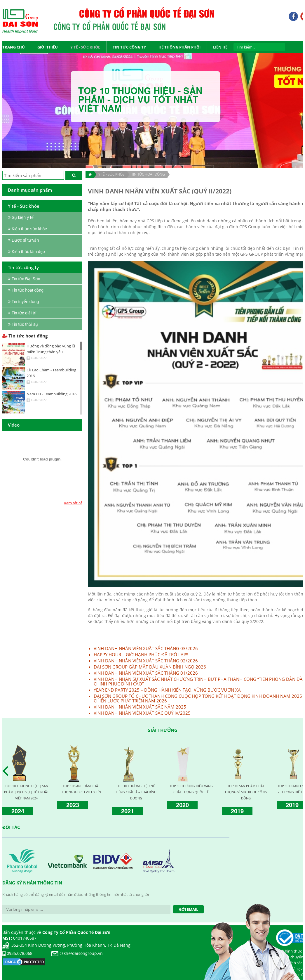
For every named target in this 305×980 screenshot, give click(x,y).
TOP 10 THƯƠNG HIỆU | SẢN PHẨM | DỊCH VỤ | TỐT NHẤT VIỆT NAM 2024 (26, 792)
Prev (7, 771)
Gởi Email (189, 909)
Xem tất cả (73, 503)
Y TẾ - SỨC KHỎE (111, 174)
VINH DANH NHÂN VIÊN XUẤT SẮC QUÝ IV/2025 (142, 713)
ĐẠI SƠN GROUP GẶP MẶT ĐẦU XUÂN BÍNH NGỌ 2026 (150, 667)
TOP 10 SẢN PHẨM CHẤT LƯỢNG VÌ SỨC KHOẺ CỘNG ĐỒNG (246, 792)
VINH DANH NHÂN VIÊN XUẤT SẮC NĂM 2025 (140, 707)
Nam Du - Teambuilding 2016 (52, 394)
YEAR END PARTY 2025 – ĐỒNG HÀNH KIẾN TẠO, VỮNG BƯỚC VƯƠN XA (167, 690)
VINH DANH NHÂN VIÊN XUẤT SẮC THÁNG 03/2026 (146, 648)
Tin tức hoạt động (148, 174)
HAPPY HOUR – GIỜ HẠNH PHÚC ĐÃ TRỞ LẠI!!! (141, 655)
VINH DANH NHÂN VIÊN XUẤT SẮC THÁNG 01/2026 (146, 673)
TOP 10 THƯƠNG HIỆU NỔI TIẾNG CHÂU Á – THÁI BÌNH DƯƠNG (136, 792)
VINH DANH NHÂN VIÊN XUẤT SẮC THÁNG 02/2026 (146, 661)
